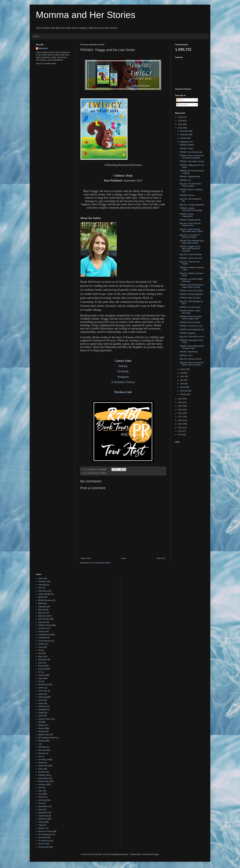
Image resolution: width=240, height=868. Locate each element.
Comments (182, 105)
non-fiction (42, 760)
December (185, 131)
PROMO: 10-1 (186, 180)
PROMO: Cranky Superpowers (187, 215)
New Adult (42, 750)
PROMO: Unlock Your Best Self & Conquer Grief (191, 318)
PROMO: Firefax (187, 149)
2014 (180, 428)
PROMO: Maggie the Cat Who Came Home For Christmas (190, 249)
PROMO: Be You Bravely (190, 322)
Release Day (43, 781)
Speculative (43, 806)
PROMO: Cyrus (186, 355)
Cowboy (41, 644)
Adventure (42, 581)
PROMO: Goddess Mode (190, 177)
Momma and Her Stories (86, 15)
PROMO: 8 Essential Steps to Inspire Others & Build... (192, 286)
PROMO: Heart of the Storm (191, 291)
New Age (42, 753)
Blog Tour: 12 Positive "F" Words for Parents (190, 236)
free (40, 681)
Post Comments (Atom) (101, 563)
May (182, 380)
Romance (42, 785)
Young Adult (43, 847)
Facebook (123, 371)
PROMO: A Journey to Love (191, 326)
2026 (180, 117)
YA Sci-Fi (42, 844)
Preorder (42, 772)
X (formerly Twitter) (123, 382)
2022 (180, 399)
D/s (39, 650)
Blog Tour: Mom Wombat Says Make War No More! (191, 230)
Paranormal (43, 766)
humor (41, 703)
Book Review (43, 619)
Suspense (42, 819)
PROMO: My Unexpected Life (192, 330)
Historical (42, 697)
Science (41, 797)
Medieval (42, 725)
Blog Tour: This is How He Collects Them (190, 225)
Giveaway (42, 685)
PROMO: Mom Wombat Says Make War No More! (192, 242)
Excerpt (41, 669)
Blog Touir (42, 613)
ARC (40, 588)
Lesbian (41, 713)
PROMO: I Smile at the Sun (191, 258)
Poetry (41, 769)
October (184, 138)
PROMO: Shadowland (189, 352)
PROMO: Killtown (187, 145)
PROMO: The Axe (187, 195)
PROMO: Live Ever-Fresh (190, 307)
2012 (180, 435)
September (185, 142)
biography (42, 607)
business (42, 622)
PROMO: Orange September (191, 294)
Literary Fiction (44, 719)
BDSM (41, 597)
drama (41, 657)
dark (40, 653)
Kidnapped (42, 709)
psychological (44, 778)
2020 (180, 406)
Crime (41, 647)
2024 (180, 124)
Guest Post (43, 691)
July (182, 373)
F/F (39, 672)
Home (36, 36)
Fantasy (41, 675)
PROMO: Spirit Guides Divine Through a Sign (192, 347)
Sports (41, 810)
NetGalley (42, 747)
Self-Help (42, 800)
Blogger (156, 854)
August (183, 369)
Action (41, 578)
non (40, 756)
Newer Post (86, 558)
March (183, 387)
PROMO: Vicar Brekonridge (191, 152)
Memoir (41, 728)
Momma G (43, 48)
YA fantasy (42, 838)
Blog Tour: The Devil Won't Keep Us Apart (190, 185)
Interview (42, 706)
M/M (40, 722)
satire (40, 791)
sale (40, 788)
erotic (40, 663)
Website (123, 366)
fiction (40, 678)
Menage (41, 731)
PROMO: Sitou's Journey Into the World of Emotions (192, 157)
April (182, 384)
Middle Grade (44, 735)
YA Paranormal (44, 841)
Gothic (41, 688)
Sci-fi (40, 794)
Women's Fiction (45, 831)
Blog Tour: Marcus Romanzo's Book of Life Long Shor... (192, 364)
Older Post (161, 558)
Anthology (42, 585)
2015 (180, 424)
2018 (180, 413)
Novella (41, 763)
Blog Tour (42, 616)
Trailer (41, 825)
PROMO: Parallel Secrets (190, 220)
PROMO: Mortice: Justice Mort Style (190, 312)
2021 (180, 402)
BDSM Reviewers (45, 600)
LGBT (40, 716)
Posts (180, 100)
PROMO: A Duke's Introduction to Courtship (191, 209)
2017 (180, 417)
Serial (40, 803)
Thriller (41, 822)
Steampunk (43, 813)
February (184, 391)
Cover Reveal (44, 641)
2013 (180, 431)
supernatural (43, 816)
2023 (180, 128)
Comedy (42, 632)
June (182, 376)
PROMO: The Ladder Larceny (192, 161)
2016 (180, 420)
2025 (180, 121)
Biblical (41, 603)
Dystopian (42, 660)
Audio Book (43, 591)
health (41, 694)
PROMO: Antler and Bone (190, 298)
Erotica (41, 666)
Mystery (41, 741)
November (185, 135)
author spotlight (44, 594)
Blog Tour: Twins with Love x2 (192, 337)
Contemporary (44, 635)
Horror (41, 700)
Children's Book (93, 473)
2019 (180, 410)
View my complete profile (46, 64)
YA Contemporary (45, 834)
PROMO (103, 473)
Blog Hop (42, 610)
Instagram (123, 377)
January (184, 394)
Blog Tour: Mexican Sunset (191, 359)
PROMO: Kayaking (187, 333)
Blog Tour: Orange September (192, 205)
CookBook (42, 638)
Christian (42, 628)
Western (41, 828)
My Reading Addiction (47, 738)
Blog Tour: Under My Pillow (191, 255)
